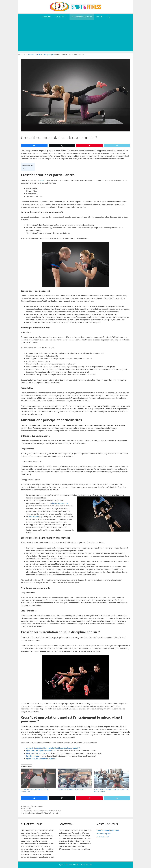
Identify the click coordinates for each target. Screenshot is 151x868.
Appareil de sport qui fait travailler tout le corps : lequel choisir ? (53, 748)
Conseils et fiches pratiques (82, 17)
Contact (99, 17)
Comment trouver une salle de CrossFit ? (72, 789)
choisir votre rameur (60, 503)
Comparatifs (46, 17)
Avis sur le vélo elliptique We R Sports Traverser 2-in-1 (42, 813)
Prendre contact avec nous (108, 830)
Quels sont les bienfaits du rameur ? (41, 759)
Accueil (31, 55)
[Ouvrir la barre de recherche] (108, 17)
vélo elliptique (35, 516)
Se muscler (27, 808)
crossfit (43, 180)
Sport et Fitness (65, 865)
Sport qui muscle (33, 756)
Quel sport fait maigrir (36, 753)
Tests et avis (62, 17)
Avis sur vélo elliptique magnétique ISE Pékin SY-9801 (42, 811)
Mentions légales (104, 833)
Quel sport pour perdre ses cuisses (41, 751)
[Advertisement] (75, 36)
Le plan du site (103, 837)
